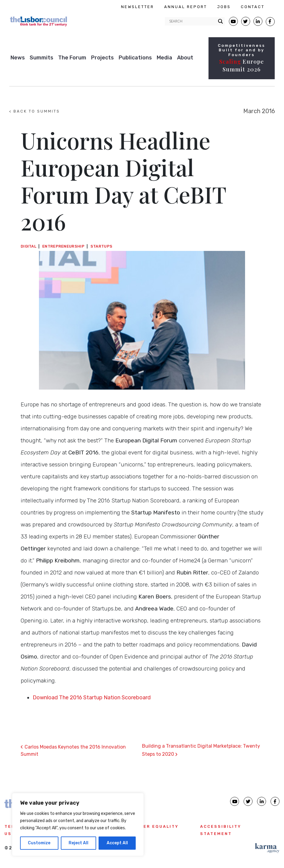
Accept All (117, 843)
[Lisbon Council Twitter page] (246, 21)
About (185, 58)
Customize (39, 843)
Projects (102, 58)
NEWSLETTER (138, 7)
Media (164, 58)
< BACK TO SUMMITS (34, 111)
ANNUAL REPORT (186, 7)
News (18, 58)
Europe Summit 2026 (242, 65)
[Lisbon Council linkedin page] (262, 801)
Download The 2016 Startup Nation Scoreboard (92, 698)
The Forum (72, 58)
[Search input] (192, 21)
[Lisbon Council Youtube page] (233, 21)
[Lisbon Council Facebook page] (270, 22)
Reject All (78, 843)
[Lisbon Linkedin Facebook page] (258, 21)
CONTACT (253, 7)
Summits (41, 58)
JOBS (224, 7)
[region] (78, 824)
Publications (135, 58)
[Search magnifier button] (220, 21)
